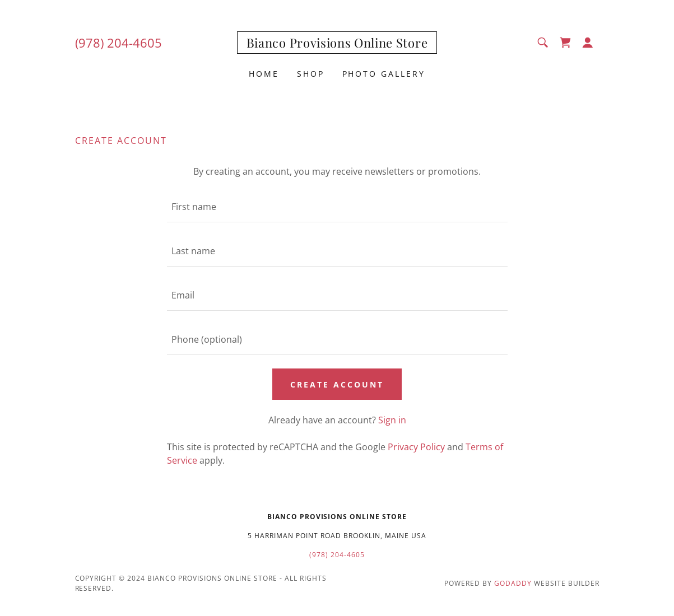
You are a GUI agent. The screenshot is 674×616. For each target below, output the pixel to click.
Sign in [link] (392, 420)
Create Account (337, 384)
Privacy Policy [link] (416, 447)
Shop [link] (311, 74)
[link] (337, 44)
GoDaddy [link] (513, 583)
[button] (588, 43)
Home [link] (264, 74)
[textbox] (337, 207)
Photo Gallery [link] (384, 74)
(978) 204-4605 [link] (118, 43)
